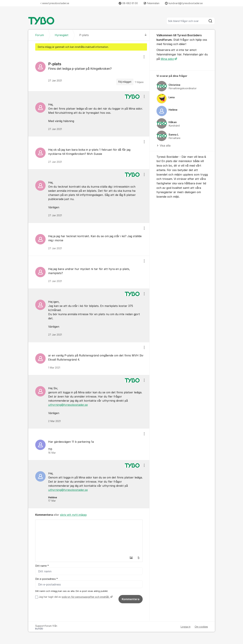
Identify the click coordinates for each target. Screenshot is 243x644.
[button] (131, 558)
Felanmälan (151, 3)
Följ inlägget (125, 82)
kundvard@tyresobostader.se (184, 3)
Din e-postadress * (46, 579)
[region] (89, 71)
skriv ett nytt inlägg (73, 515)
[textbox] (89, 537)
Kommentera (131, 599)
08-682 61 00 (128, 3)
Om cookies (201, 627)
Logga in (186, 627)
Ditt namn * (42, 566)
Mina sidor (167, 59)
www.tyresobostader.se (55, 3)
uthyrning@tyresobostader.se (68, 405)
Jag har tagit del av (75, 597)
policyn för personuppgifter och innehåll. (86, 597)
